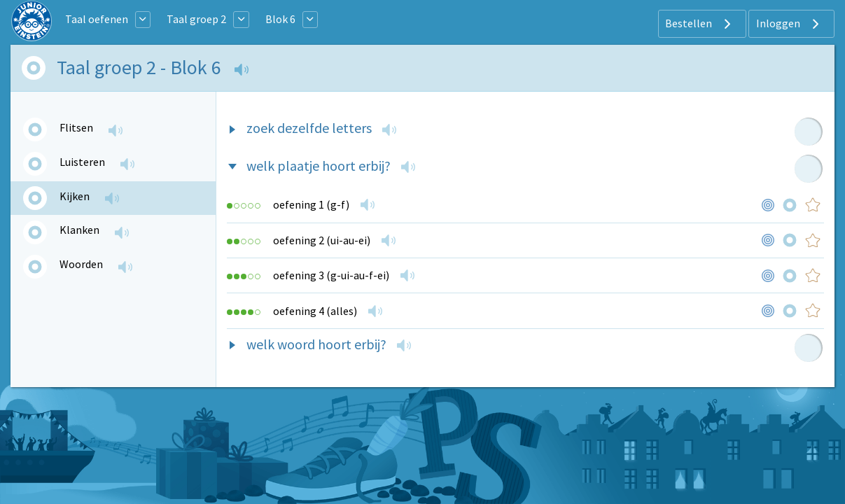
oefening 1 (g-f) (311, 204)
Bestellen (700, 24)
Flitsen (76, 127)
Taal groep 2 (196, 19)
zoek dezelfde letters (309, 128)
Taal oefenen (97, 19)
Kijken (75, 196)
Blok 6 (280, 19)
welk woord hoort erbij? (316, 344)
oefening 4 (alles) (315, 311)
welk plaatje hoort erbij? (319, 166)
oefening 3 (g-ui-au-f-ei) (331, 275)
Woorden (81, 264)
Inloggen (789, 24)
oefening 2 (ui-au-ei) (322, 240)
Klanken (79, 230)
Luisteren (82, 162)
